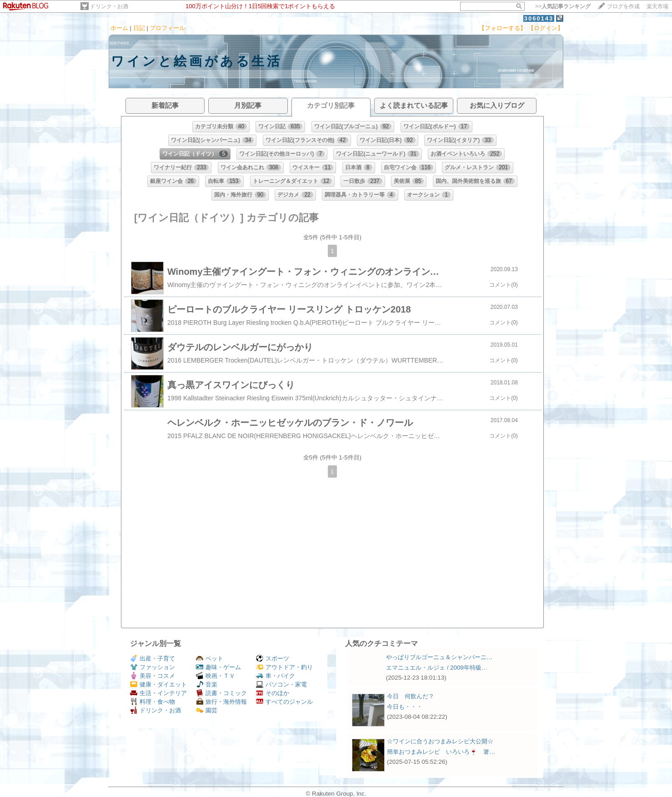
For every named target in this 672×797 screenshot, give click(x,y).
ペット (210, 658)
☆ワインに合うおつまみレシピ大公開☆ (440, 741)
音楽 (207, 684)
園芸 (207, 710)
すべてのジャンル (284, 702)
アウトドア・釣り (284, 667)
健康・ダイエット (158, 684)
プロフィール (167, 28)
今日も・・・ (405, 707)
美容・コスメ (153, 676)
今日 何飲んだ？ (411, 696)
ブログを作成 (623, 6)
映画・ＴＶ (216, 676)
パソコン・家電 (281, 684)
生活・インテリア (158, 693)
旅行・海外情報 (221, 702)
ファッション (153, 667)
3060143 (539, 18)
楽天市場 (657, 6)
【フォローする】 (502, 28)
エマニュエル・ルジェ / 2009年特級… (437, 668)
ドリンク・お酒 (109, 6)
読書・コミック (221, 693)
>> (563, 6)
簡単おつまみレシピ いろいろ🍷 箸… (441, 752)
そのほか (273, 693)
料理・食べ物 (153, 702)
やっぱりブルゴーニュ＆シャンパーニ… (439, 657)
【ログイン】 (546, 28)
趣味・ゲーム (218, 667)
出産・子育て (153, 658)
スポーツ (273, 658)
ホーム (119, 28)
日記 (139, 28)
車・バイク (276, 676)
